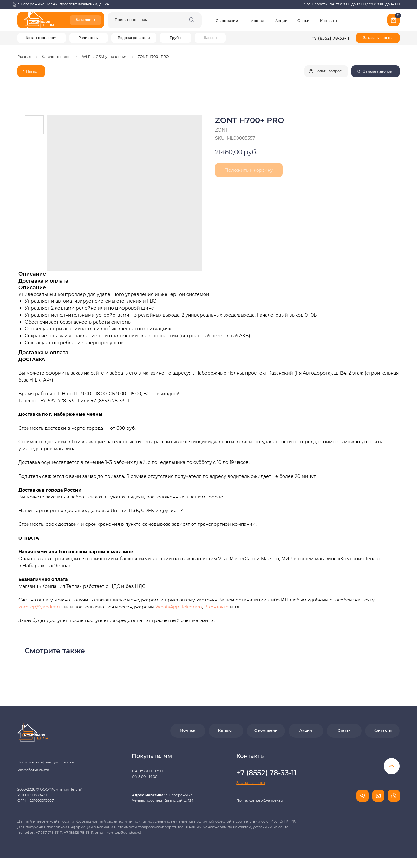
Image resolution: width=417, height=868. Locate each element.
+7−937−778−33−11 (60, 401)
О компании (227, 21)
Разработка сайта (33, 770)
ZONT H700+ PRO (153, 57)
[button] (378, 38)
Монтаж (257, 21)
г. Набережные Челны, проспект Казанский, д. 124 (63, 4)
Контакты (329, 21)
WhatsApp (167, 607)
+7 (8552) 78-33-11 (330, 38)
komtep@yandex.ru (40, 607)
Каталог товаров (57, 57)
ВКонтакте (217, 607)
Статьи (303, 21)
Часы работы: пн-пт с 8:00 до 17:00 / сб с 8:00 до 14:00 (352, 4)
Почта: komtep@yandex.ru (259, 800)
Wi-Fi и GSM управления (105, 57)
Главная (24, 57)
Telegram (192, 607)
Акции (281, 21)
